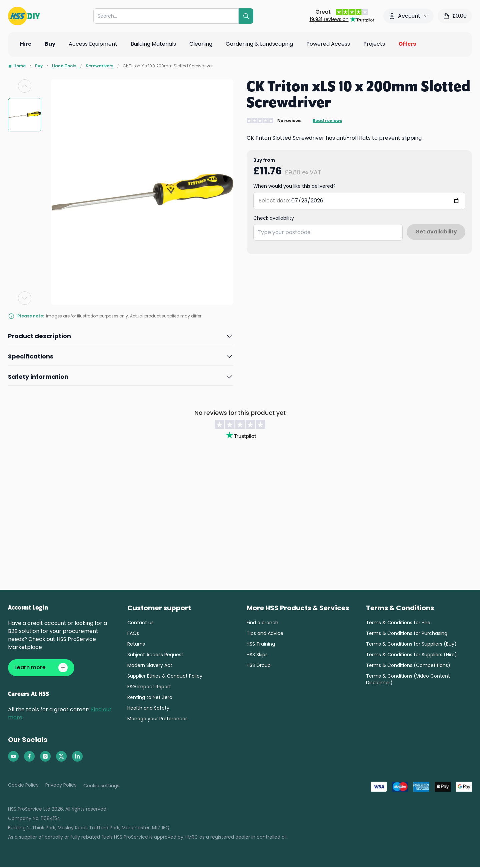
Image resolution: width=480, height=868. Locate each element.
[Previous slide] (25, 86)
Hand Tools (64, 66)
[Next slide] (25, 298)
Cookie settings (101, 787)
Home (17, 66)
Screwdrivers (99, 66)
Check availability (274, 218)
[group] (25, 115)
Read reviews (327, 121)
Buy (39, 66)
